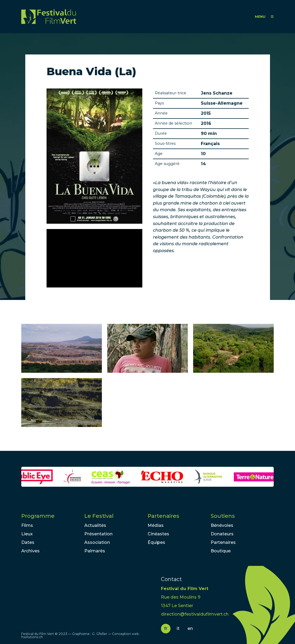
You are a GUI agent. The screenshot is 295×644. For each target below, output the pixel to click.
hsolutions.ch (32, 637)
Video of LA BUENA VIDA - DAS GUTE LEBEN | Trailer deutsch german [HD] (94, 258)
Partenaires (163, 516)
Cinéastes (158, 534)
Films (27, 525)
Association (97, 542)
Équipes (156, 542)
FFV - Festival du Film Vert (49, 17)
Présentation (98, 534)
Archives (30, 551)
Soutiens (223, 516)
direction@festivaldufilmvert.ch (195, 614)
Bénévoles (222, 525)
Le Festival (99, 516)
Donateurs (222, 534)
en (190, 628)
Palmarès (95, 551)
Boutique (221, 551)
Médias (156, 525)
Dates (28, 542)
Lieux (27, 534)
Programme (38, 516)
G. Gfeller (100, 634)
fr (166, 628)
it (178, 628)
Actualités (95, 525)
